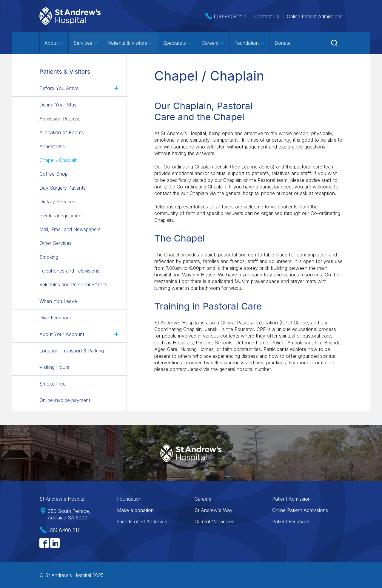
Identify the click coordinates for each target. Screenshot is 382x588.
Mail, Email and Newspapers (70, 229)
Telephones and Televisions (69, 271)
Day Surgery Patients (63, 188)
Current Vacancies (214, 522)
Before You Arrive (59, 88)
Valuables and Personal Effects (73, 284)
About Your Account (62, 334)
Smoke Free (53, 384)
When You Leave (58, 301)
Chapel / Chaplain (58, 160)
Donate (283, 43)
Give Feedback (56, 318)
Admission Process (60, 119)
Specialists (177, 43)
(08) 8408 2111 (230, 16)
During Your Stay (58, 105)
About (54, 43)
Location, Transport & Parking (72, 351)
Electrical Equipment (61, 216)
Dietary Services (57, 202)
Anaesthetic (52, 146)
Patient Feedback (291, 522)
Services (86, 43)
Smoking (49, 257)
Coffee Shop (54, 174)
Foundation (249, 43)
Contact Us (267, 16)
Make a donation (135, 510)
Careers (213, 43)
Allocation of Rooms (62, 132)
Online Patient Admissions (315, 16)
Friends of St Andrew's (142, 522)
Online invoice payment (65, 400)
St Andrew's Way (214, 510)
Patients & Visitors (131, 43)
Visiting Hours (54, 367)
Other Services (56, 243)
